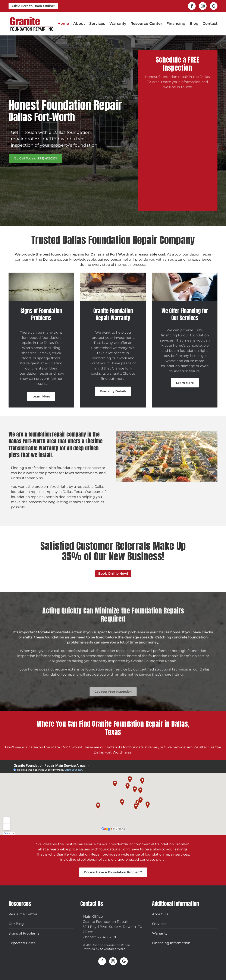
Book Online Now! (113, 573)
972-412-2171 (106, 937)
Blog (194, 23)
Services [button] (97, 23)
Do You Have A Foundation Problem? (113, 872)
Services (159, 924)
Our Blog (16, 924)
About (79, 23)
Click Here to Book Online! (33, 6)
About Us (160, 914)
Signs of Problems (24, 933)
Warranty (118, 23)
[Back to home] (32, 24)
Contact (210, 23)
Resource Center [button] (146, 23)
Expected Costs (22, 943)
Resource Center (23, 914)
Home (63, 23)
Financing (176, 23)
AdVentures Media (113, 949)
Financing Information (171, 943)
